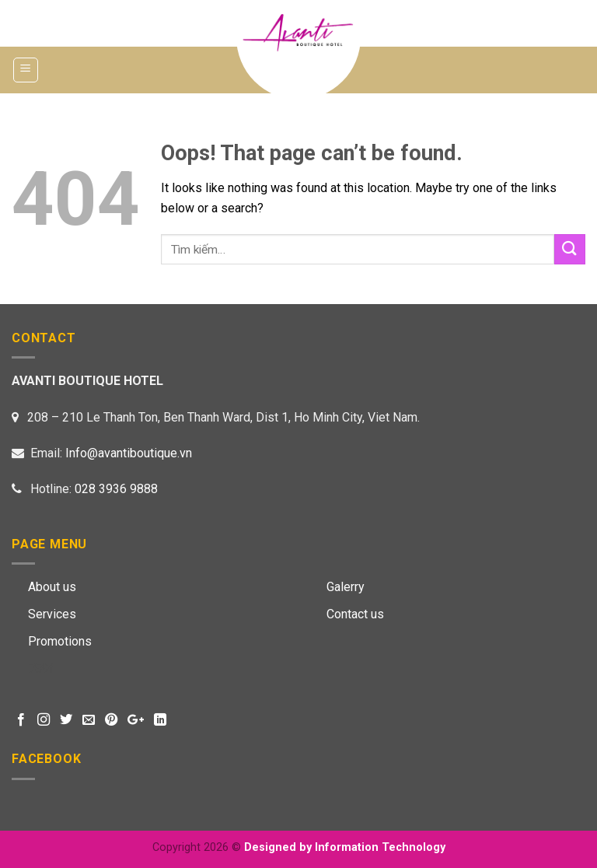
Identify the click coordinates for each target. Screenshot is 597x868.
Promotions (60, 641)
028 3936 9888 (116, 489)
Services (52, 614)
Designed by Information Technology (345, 847)
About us (52, 587)
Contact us (355, 614)
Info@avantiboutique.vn (129, 453)
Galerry (346, 587)
